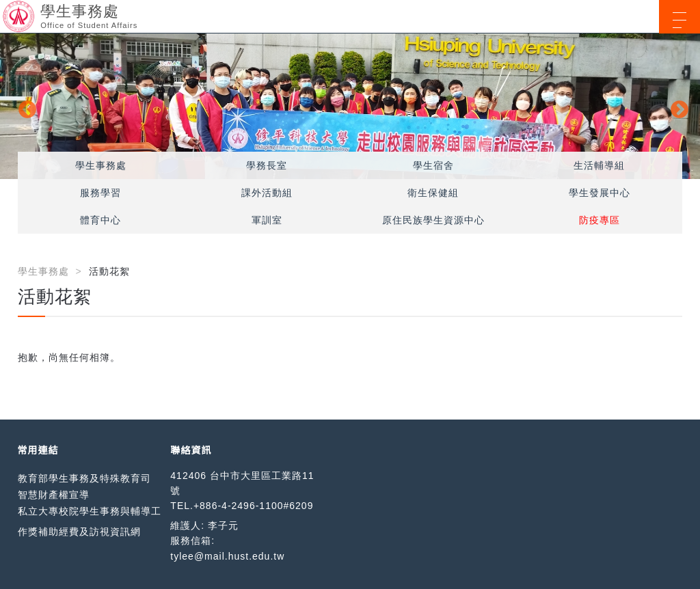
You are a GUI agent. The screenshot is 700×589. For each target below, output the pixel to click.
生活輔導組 (599, 165)
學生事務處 (101, 165)
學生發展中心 (600, 193)
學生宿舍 (433, 165)
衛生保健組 (433, 193)
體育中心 (100, 220)
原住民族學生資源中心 (433, 220)
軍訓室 (267, 220)
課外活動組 (267, 193)
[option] (350, 106)
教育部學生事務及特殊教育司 (84, 478)
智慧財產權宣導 (54, 495)
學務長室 (267, 165)
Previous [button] (24, 107)
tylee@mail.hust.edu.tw (227, 556)
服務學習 (100, 193)
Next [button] (676, 107)
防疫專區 (600, 220)
